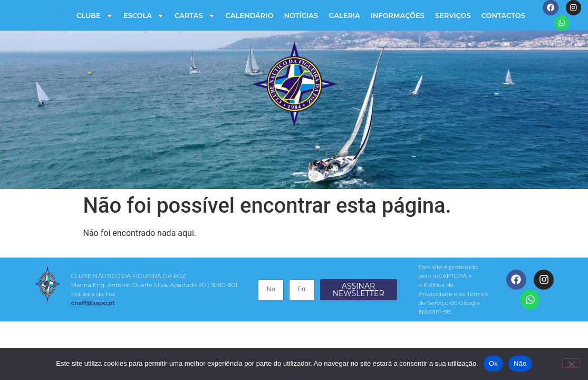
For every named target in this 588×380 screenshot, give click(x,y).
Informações (397, 16)
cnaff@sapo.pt (92, 304)
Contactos (503, 16)
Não (520, 363)
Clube (94, 16)
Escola (143, 16)
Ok (493, 363)
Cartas (194, 16)
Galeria (344, 16)
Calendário (249, 16)
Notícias (300, 16)
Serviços (452, 16)
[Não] (571, 363)
